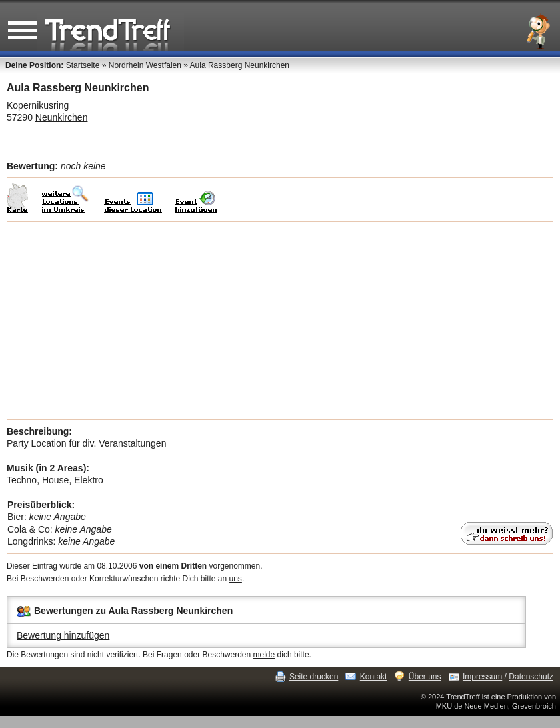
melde (264, 655)
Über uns (425, 677)
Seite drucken (314, 677)
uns (236, 579)
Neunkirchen (62, 117)
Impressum (482, 677)
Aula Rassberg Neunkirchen (240, 65)
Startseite (83, 65)
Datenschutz (531, 677)
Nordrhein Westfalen (145, 65)
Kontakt (374, 677)
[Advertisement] (280, 321)
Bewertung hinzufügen (63, 635)
